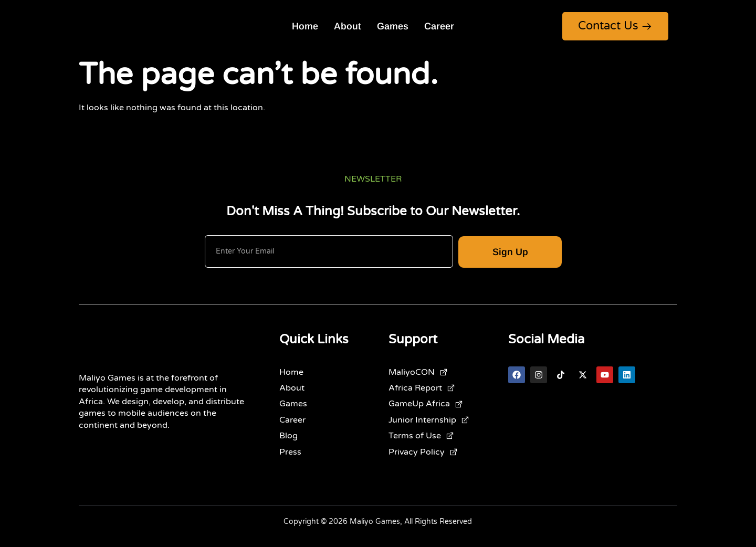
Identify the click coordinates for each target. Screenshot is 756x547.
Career (439, 26)
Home (305, 26)
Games (393, 26)
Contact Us (615, 26)
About (348, 26)
